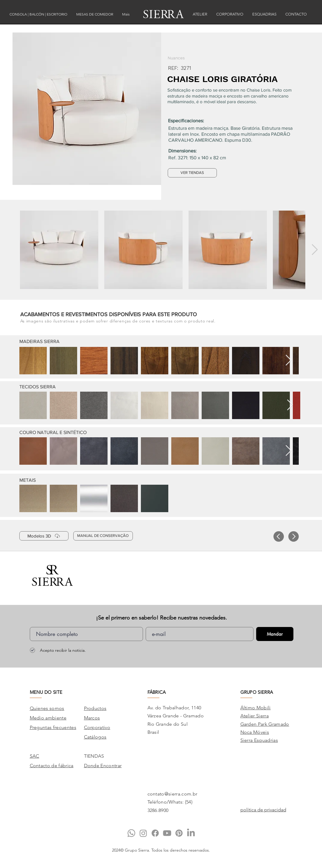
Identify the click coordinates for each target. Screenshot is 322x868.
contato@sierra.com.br (172, 794)
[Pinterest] (179, 833)
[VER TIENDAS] (192, 173)
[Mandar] (275, 634)
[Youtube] (167, 833)
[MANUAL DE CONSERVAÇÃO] (103, 536)
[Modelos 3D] (44, 536)
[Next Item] (315, 250)
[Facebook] (155, 833)
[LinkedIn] (191, 833)
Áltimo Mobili (256, 708)
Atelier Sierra (255, 716)
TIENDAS (94, 756)
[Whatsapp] (131, 833)
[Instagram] (143, 833)
